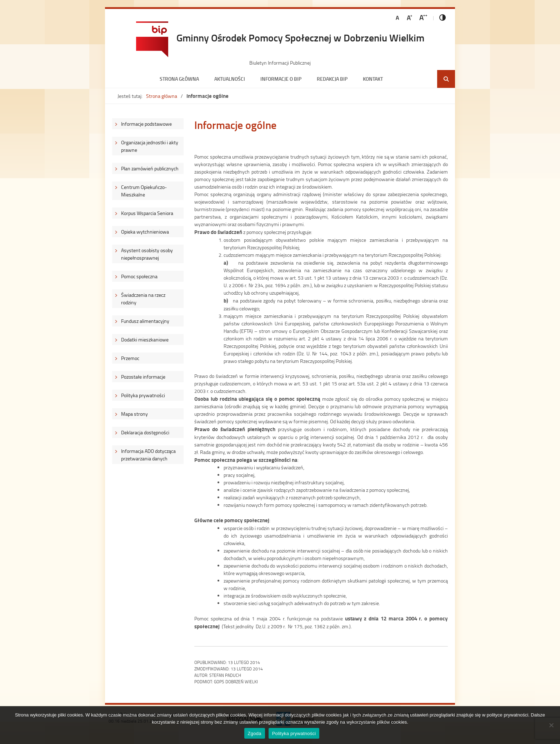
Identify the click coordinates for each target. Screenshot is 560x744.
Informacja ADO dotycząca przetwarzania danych (148, 455)
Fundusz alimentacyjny (145, 321)
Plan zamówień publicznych (150, 168)
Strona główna (179, 79)
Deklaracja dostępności (145, 432)
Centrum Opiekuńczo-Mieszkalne (144, 191)
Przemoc (130, 358)
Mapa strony (134, 414)
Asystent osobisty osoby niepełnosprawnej (147, 254)
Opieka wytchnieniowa (145, 232)
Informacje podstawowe (146, 124)
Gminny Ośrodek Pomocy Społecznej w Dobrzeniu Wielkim (300, 38)
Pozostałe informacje (143, 377)
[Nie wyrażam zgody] (551, 725)
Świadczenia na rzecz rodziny (143, 299)
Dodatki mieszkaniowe (145, 339)
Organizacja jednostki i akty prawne (150, 146)
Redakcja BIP (332, 79)
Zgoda (255, 733)
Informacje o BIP (281, 79)
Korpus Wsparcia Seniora (147, 213)
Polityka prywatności (143, 395)
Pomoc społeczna (139, 276)
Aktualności (230, 79)
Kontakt (373, 79)
